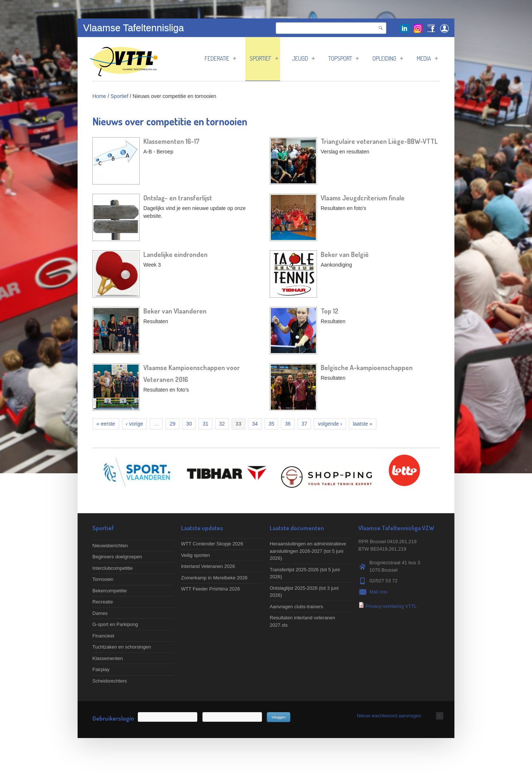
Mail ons (378, 592)
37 (304, 424)
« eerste (106, 424)
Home (99, 96)
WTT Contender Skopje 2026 (212, 544)
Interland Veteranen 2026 (208, 566)
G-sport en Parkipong (115, 624)
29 (173, 424)
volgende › (330, 424)
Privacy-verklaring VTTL (391, 606)
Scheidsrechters (110, 681)
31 (205, 424)
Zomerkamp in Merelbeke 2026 (214, 578)
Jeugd (303, 58)
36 (288, 424)
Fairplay (101, 669)
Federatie (220, 58)
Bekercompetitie (110, 591)
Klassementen (108, 658)
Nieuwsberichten (110, 546)
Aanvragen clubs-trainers (296, 607)
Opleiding (388, 58)
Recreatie (103, 602)
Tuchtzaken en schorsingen (122, 647)
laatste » (363, 424)
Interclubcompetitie (112, 568)
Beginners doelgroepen (117, 557)
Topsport (344, 58)
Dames (100, 613)
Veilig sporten (195, 555)
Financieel (103, 636)
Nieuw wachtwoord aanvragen (389, 716)
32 (222, 424)
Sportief (264, 58)
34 (255, 424)
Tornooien (103, 579)
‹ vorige (135, 424)
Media (427, 58)
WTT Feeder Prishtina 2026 (210, 589)
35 (272, 424)
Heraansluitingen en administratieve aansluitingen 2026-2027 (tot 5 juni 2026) (308, 551)
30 (189, 424)
